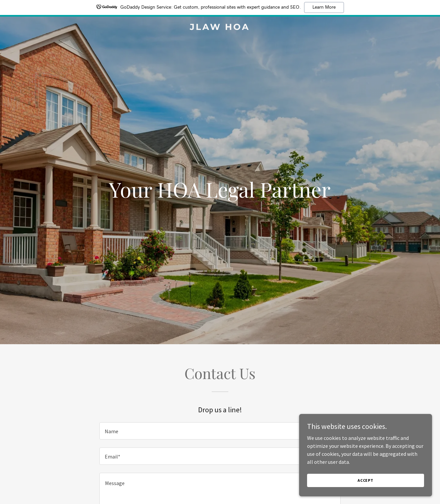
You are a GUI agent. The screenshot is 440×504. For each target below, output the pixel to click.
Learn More (324, 7)
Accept (366, 480)
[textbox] (220, 431)
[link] (220, 28)
